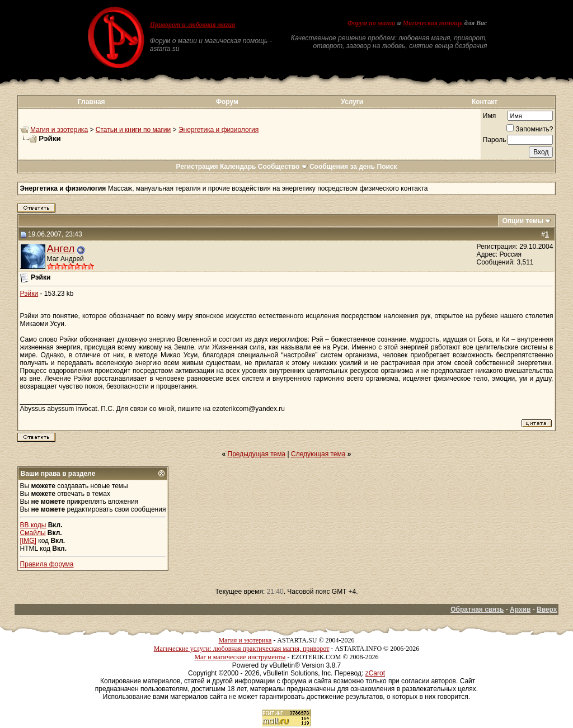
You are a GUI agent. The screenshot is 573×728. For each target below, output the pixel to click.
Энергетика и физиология (219, 130)
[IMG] (28, 541)
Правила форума (47, 564)
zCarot (375, 673)
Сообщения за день (342, 167)
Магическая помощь (432, 23)
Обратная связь (477, 609)
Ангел (61, 249)
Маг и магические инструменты (240, 657)
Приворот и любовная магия (193, 25)
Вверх (547, 609)
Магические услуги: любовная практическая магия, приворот (242, 649)
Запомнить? (530, 129)
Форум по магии (372, 23)
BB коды (33, 525)
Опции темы (523, 221)
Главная (91, 102)
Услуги (352, 102)
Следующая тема (318, 454)
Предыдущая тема (257, 454)
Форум (227, 102)
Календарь (238, 167)
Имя (489, 116)
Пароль (495, 140)
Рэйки (29, 294)
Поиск (387, 167)
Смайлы (33, 533)
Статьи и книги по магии (133, 130)
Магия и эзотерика (59, 130)
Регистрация (197, 167)
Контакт (485, 102)
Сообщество (283, 167)
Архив (520, 609)
